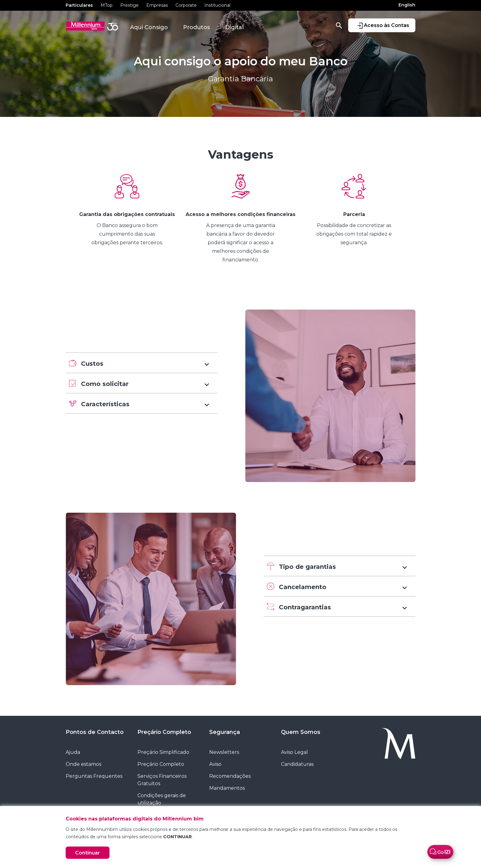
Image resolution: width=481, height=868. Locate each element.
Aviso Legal (294, 752)
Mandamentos (227, 788)
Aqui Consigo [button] (149, 27)
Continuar (88, 853)
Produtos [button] (196, 27)
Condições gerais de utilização (162, 799)
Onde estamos (83, 764)
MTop (107, 5)
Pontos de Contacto (95, 732)
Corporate (186, 5)
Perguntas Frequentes (94, 776)
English (407, 5)
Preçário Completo (164, 732)
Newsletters (224, 752)
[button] (142, 363)
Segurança (225, 732)
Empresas (157, 5)
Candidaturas (297, 764)
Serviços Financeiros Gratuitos (162, 780)
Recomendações (230, 776)
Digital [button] (234, 27)
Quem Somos (301, 732)
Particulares (79, 5)
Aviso (215, 764)
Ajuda (73, 752)
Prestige (129, 5)
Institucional (217, 5)
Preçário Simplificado (163, 752)
